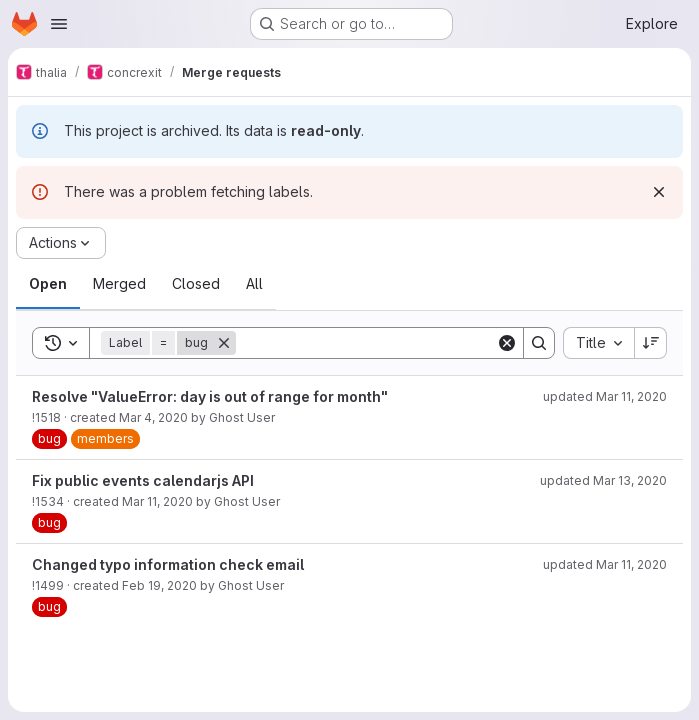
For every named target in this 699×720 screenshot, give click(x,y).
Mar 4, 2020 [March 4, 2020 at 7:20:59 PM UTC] (153, 417)
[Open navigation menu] (59, 24)
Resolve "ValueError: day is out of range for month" (210, 396)
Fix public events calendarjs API (143, 480)
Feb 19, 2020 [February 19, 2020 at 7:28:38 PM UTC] (159, 585)
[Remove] (224, 343)
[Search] (366, 343)
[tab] (48, 284)
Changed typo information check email (168, 564)
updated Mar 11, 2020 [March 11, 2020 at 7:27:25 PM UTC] (605, 396)
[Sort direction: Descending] (651, 343)
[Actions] (61, 243)
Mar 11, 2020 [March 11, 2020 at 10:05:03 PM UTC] (157, 501)
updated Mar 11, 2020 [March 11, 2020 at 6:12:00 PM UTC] (605, 564)
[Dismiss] (659, 192)
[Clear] (507, 343)
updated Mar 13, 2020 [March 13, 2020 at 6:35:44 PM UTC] (603, 480)
